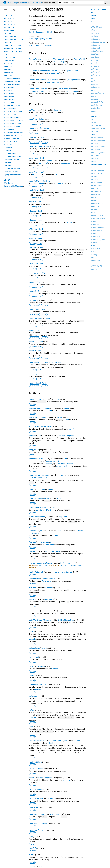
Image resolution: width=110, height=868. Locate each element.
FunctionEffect (9, 60)
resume (32, 855)
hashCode (33, 202)
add (30, 399)
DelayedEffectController (13, 48)
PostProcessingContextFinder (40, 45)
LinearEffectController (12, 81)
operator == (96, 269)
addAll (31, 408)
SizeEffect (7, 163)
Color (42, 137)
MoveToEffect (9, 94)
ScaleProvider (9, 151)
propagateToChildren (37, 741)
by (92, 13)
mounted (32, 291)
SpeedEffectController (12, 169)
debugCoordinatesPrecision (39, 146)
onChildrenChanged (36, 620)
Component (41, 32)
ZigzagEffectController (12, 175)
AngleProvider (9, 30)
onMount (32, 675)
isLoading (33, 220)
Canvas (49, 427)
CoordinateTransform (54, 461)
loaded (31, 282)
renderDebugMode (36, 823)
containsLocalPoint (36, 498)
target (31, 383)
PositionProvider (10, 109)
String (41, 866)
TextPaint (47, 181)
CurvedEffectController (12, 45)
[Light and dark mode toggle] (105, 3)
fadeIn (94, 16)
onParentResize (35, 684)
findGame (33, 542)
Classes (8, 15)
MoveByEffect (9, 87)
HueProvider (8, 72)
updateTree (96, 261)
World (52, 542)
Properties (97, 27)
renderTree (72, 429)
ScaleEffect (8, 148)
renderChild (33, 814)
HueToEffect (8, 75)
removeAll (33, 778)
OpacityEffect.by (35, 59)
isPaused (32, 238)
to (92, 22)
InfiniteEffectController (12, 78)
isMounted (33, 229)
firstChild (32, 588)
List (65, 459)
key (30, 273)
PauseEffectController (12, 106)
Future (42, 119)
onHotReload (34, 657)
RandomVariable (10, 115)
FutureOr (57, 399)
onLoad (65, 213)
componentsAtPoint (64, 466)
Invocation (45, 611)
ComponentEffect (10, 42)
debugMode (33, 158)
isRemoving (33, 264)
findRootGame (34, 579)
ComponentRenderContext (52, 362)
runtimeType (34, 374)
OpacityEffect (9, 97)
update (94, 258)
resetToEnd (33, 848)
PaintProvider (9, 103)
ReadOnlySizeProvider (12, 127)
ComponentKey (58, 62)
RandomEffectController (13, 112)
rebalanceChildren (36, 762)
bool (42, 158)
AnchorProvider (9, 24)
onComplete (33, 300)
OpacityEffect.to (35, 89)
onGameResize (35, 648)
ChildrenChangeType (66, 620)
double (45, 59)
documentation (25, 3)
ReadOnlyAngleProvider (13, 118)
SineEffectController (11, 160)
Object (31, 32)
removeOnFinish (35, 351)
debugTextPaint (35, 181)
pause (31, 727)
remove (32, 769)
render (31, 808)
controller (33, 128)
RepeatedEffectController (13, 133)
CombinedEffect (10, 36)
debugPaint (33, 172)
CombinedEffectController (13, 39)
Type (43, 374)
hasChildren (33, 190)
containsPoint (34, 508)
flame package (12, 3)
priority (32, 330)
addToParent (34, 417)
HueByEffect (8, 66)
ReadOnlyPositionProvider (13, 121)
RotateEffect (8, 145)
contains (32, 489)
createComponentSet (37, 517)
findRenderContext (36, 572)
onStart (32, 710)
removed (32, 342)
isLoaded (32, 211)
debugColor (33, 137)
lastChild (32, 599)
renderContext (34, 362)
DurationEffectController (13, 51)
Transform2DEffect (11, 172)
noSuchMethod (35, 611)
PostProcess (65, 563)
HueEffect (7, 69)
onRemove (33, 696)
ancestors (33, 436)
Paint (42, 172)
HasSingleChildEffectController (15, 186)
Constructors (99, 10)
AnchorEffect (9, 21)
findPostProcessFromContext (40, 563)
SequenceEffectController (13, 157)
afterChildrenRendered (37, 427)
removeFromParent (36, 789)
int (53, 146)
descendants (34, 531)
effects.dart (37, 3)
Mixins (7, 180)
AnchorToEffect (9, 27)
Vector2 (47, 475)
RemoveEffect (9, 130)
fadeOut (94, 19)
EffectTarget (34, 39)
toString (32, 866)
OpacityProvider (45, 39)
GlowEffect (8, 63)
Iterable (37, 408)
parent (31, 309)
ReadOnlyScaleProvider (12, 124)
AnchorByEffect (9, 18)
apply (31, 450)
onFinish (32, 632)
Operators (97, 266)
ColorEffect (8, 33)
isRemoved (33, 247)
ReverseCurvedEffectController (15, 136)
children (32, 110)
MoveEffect (8, 91)
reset (31, 837)
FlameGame (45, 542)
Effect (50, 32)
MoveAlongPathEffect (12, 84)
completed (33, 119)
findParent (33, 551)
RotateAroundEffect (11, 142)
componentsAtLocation (38, 459)
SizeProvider (8, 166)
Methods (96, 117)
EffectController (59, 59)
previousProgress (35, 318)
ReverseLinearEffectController (15, 139)
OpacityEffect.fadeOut (37, 80)
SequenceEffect (10, 154)
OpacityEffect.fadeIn (37, 71)
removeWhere (34, 798)
